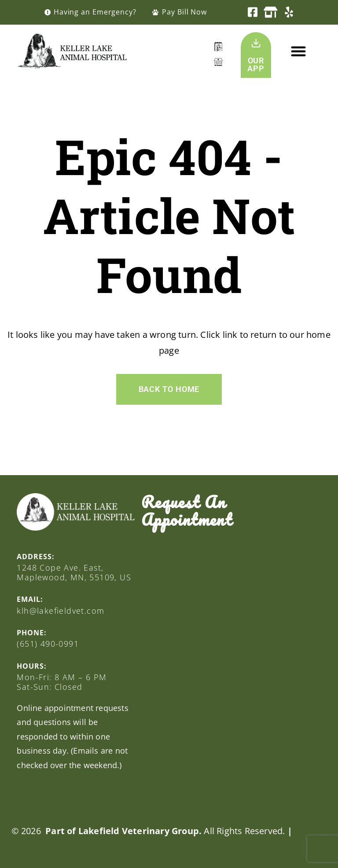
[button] (298, 51)
